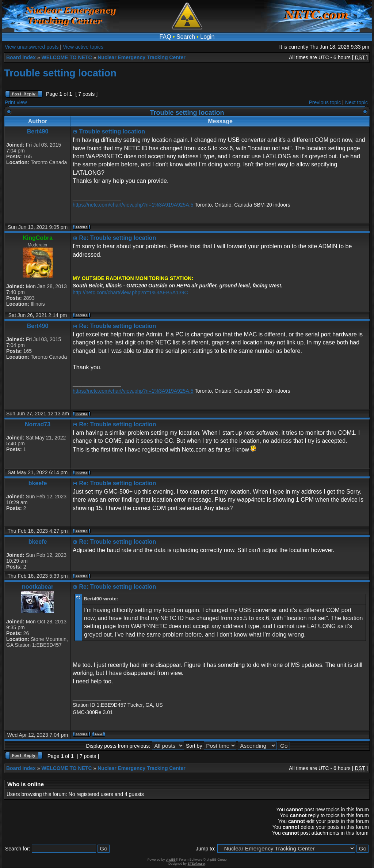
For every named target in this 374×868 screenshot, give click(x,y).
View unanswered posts (32, 47)
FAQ (165, 37)
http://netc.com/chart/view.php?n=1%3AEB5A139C (130, 293)
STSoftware (196, 864)
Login (207, 37)
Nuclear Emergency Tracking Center (141, 57)
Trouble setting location (60, 73)
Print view (16, 102)
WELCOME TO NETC (66, 57)
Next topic (356, 102)
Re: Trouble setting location (117, 238)
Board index (21, 57)
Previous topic (325, 102)
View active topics (83, 47)
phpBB (171, 860)
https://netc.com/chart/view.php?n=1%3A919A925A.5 (133, 205)
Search (186, 37)
